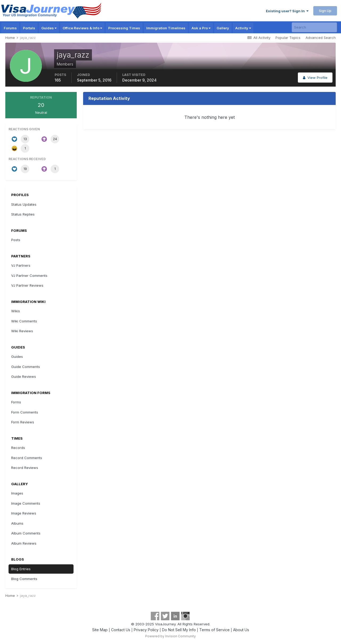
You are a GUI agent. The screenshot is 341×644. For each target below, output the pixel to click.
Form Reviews (23, 422)
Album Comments (26, 533)
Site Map (100, 630)
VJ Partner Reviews (27, 285)
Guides (49, 28)
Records (18, 448)
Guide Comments (26, 367)
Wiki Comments (24, 321)
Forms (16, 402)
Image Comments (26, 503)
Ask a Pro (201, 28)
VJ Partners (21, 265)
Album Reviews (24, 543)
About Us (241, 630)
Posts (16, 240)
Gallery (223, 28)
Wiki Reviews (22, 331)
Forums (10, 28)
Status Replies (23, 214)
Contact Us (121, 630)
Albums (17, 523)
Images (17, 493)
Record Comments (27, 458)
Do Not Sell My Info (179, 630)
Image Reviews (24, 513)
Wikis (16, 311)
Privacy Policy (146, 630)
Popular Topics (288, 38)
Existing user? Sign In (287, 11)
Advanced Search (321, 38)
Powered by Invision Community (170, 636)
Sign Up (325, 11)
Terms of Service (214, 630)
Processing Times (124, 28)
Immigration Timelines (166, 28)
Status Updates (24, 204)
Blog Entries (21, 569)
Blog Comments (24, 579)
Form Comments (25, 412)
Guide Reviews (24, 376)
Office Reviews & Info (82, 28)
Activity (243, 28)
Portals (29, 28)
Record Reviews (25, 468)
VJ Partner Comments (29, 276)
